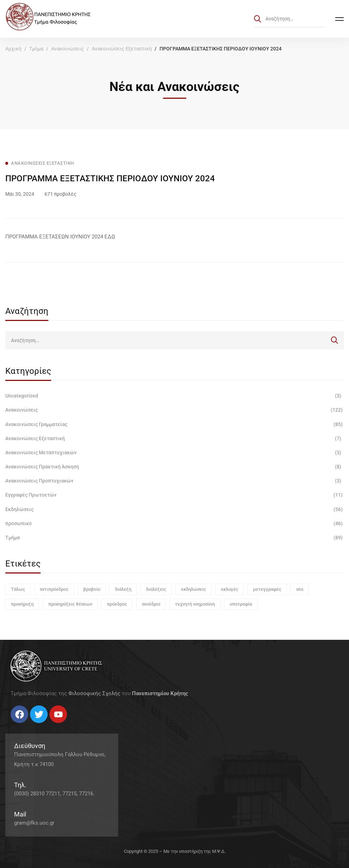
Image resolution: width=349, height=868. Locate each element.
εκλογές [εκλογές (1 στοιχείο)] (230, 589)
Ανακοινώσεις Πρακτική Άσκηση (174, 467)
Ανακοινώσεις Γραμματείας (174, 424)
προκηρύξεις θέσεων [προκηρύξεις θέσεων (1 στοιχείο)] (70, 604)
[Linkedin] (32, 726)
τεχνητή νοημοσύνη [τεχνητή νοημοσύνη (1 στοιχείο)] (195, 604)
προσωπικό (174, 523)
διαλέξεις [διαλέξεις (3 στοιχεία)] (156, 589)
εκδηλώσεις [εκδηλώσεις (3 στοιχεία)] (194, 589)
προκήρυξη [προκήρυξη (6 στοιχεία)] (22, 604)
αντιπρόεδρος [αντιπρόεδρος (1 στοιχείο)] (54, 589)
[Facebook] (11, 726)
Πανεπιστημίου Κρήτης (160, 693)
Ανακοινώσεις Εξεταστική (122, 49)
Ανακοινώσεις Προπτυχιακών (174, 481)
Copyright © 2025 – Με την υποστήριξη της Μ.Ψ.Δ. (175, 851)
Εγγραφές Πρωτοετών (174, 495)
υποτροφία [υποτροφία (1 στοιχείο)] (241, 604)
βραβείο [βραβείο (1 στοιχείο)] (92, 589)
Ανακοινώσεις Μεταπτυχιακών (174, 453)
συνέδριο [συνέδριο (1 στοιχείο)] (151, 604)
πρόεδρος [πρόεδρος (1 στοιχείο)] (117, 604)
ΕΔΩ (110, 237)
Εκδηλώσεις (174, 509)
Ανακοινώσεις (68, 49)
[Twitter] (18, 726)
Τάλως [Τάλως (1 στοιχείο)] (18, 589)
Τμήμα (36, 49)
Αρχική (13, 49)
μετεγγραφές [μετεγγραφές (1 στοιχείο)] (267, 589)
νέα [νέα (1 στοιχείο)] (300, 589)
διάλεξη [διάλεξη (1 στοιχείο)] (123, 589)
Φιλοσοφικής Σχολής (94, 693)
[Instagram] (25, 726)
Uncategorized (174, 396)
